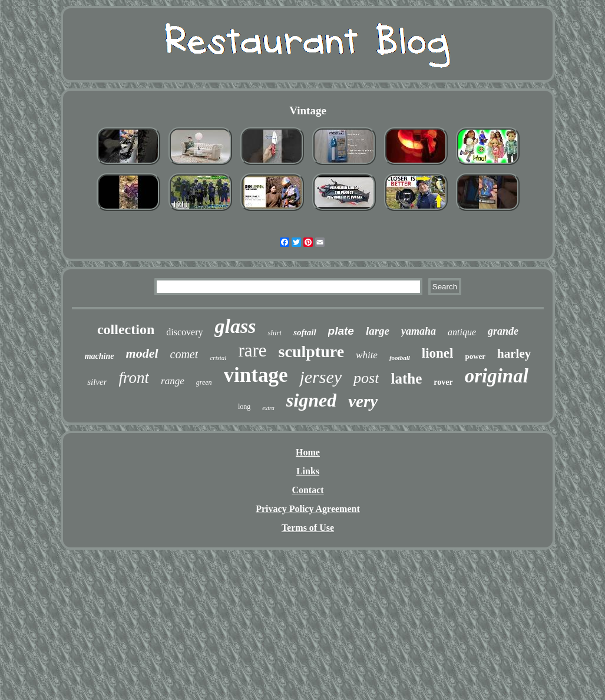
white (367, 355)
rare (252, 350)
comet (184, 354)
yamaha (419, 331)
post (366, 378)
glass (235, 326)
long (244, 407)
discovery (184, 332)
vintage (256, 375)
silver (97, 382)
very (363, 401)
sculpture (312, 351)
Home (308, 452)
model (142, 353)
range (173, 381)
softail (305, 332)
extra (268, 408)
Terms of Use (308, 528)
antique (462, 332)
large (378, 331)
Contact (308, 490)
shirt (275, 333)
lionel (438, 353)
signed (311, 400)
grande (503, 331)
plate (341, 331)
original (497, 376)
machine (100, 356)
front (134, 378)
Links (308, 471)
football (400, 358)
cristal (218, 358)
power (475, 356)
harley (514, 354)
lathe (406, 379)
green (204, 382)
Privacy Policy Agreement (308, 509)
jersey (320, 377)
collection (126, 329)
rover (443, 382)
